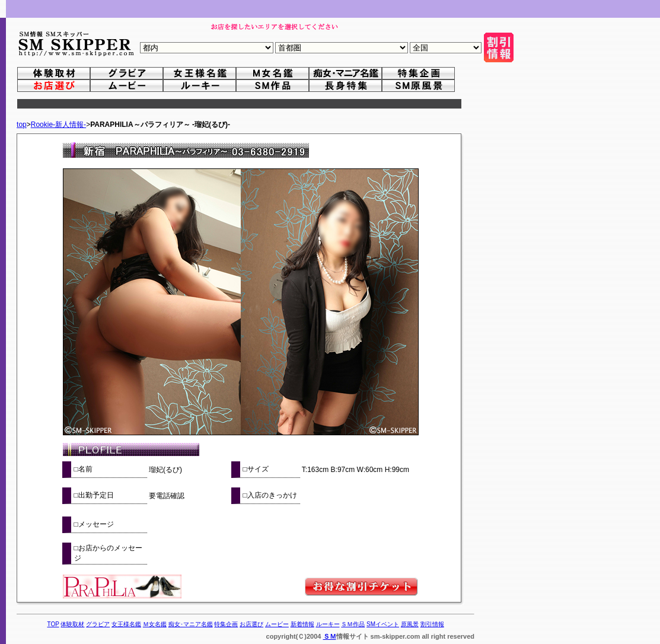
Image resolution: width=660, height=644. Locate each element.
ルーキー (328, 624)
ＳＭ (330, 636)
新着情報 (302, 624)
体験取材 (72, 624)
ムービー (277, 624)
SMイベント (383, 624)
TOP (53, 624)
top (22, 125)
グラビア (98, 624)
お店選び (251, 624)
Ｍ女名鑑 (155, 624)
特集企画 (226, 624)
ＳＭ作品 (353, 624)
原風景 (410, 624)
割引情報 (432, 624)
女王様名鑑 (126, 624)
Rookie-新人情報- (58, 125)
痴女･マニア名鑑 (191, 624)
